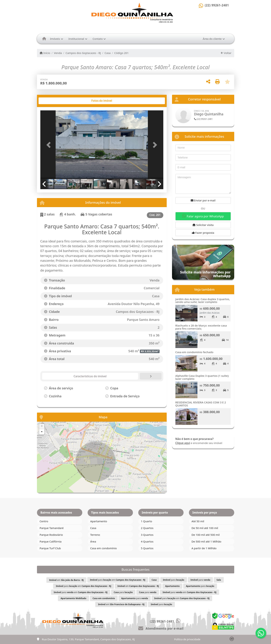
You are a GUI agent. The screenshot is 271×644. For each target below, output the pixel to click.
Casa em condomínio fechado (194, 352)
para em (118, 580)
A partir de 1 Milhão (204, 548)
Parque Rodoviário (51, 535)
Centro (44, 521)
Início (45, 53)
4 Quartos (147, 541)
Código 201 (121, 53)
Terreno (95, 535)
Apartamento (99, 521)
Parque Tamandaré (52, 528)
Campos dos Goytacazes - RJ (83, 53)
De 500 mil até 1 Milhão (206, 541)
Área (93, 541)
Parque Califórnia (51, 541)
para (174, 580)
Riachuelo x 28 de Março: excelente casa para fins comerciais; (201, 327)
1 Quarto (147, 521)
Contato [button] (98, 39)
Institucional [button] (76, 39)
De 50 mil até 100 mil (205, 528)
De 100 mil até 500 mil (206, 535)
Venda (58, 53)
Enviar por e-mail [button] (203, 200)
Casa (108, 53)
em (66, 580)
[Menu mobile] (44, 39)
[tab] (52, 101)
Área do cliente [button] (212, 39)
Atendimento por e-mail (161, 628)
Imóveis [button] (55, 39)
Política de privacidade (187, 639)
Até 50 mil (198, 521)
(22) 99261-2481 (217, 5)
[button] (50, 145)
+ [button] (42, 426)
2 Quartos (147, 528)
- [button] (42, 432)
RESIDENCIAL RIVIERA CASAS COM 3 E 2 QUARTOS (201, 404)
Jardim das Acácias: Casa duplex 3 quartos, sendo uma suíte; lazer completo (203, 301)
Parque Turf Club (50, 548)
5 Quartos (147, 548)
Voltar (226, 53)
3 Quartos (147, 535)
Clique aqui (183, 443)
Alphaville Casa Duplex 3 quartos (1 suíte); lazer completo (202, 377)
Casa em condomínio (104, 548)
